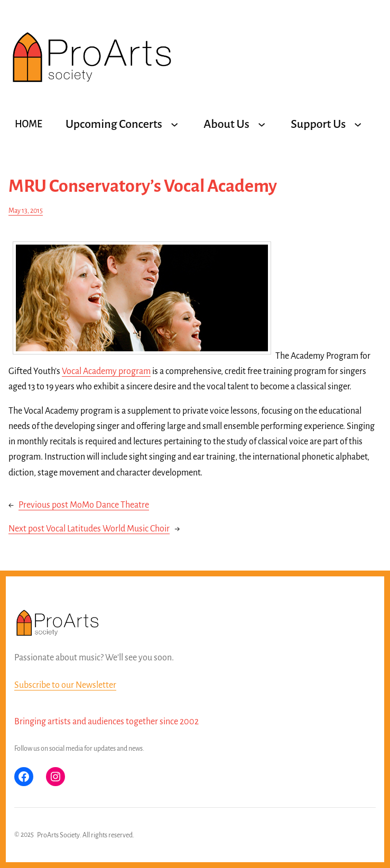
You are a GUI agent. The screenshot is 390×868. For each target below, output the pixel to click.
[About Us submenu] (262, 124)
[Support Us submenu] (358, 124)
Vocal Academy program (106, 371)
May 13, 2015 (26, 211)
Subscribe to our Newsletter (65, 685)
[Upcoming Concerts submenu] (174, 124)
